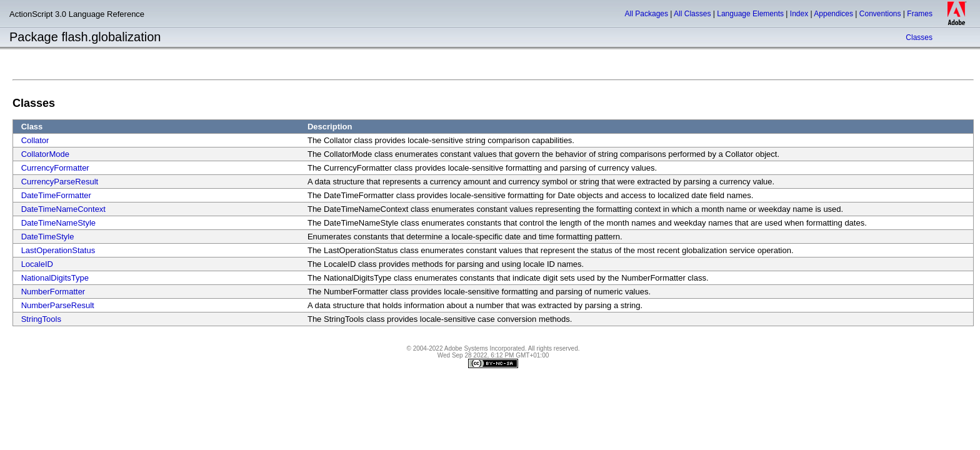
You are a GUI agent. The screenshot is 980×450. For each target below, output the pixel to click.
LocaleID (37, 264)
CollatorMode (45, 154)
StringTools (41, 319)
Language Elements (750, 14)
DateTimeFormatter (56, 195)
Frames (920, 14)
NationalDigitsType (55, 278)
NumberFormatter (53, 292)
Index (799, 14)
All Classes (692, 14)
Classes (919, 37)
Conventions (880, 14)
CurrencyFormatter (55, 168)
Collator (35, 140)
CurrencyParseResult (60, 182)
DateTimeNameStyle (58, 223)
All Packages (647, 14)
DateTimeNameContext (63, 209)
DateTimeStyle (48, 237)
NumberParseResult (58, 305)
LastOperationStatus (58, 250)
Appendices (833, 14)
